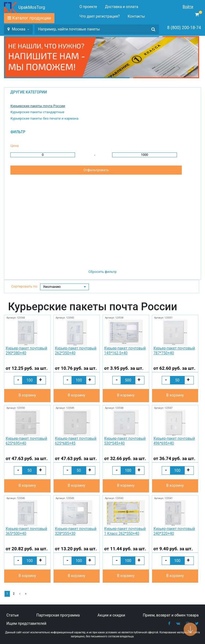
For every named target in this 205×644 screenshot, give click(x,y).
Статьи (13, 615)
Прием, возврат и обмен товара (171, 615)
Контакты (136, 16)
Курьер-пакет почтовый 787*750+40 (174, 351)
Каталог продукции (32, 18)
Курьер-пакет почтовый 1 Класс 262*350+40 (125, 531)
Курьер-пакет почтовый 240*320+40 (174, 531)
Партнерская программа (58, 615)
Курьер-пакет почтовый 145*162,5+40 (125, 351)
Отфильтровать (96, 170)
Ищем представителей (26, 623)
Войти (188, 7)
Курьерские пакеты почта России (38, 106)
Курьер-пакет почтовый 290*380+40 (26, 351)
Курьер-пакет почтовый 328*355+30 (76, 531)
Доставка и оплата (121, 7)
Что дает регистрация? (100, 16)
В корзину (27, 395)
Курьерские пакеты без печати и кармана (44, 118)
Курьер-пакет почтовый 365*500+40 (26, 531)
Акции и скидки (111, 615)
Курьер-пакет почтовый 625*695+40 (26, 441)
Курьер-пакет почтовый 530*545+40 (125, 441)
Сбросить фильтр (102, 272)
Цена (15, 146)
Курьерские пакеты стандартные (37, 112)
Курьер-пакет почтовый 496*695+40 (174, 441)
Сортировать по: (25, 286)
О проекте (88, 7)
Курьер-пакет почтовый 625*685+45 (76, 441)
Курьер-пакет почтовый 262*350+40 (76, 351)
